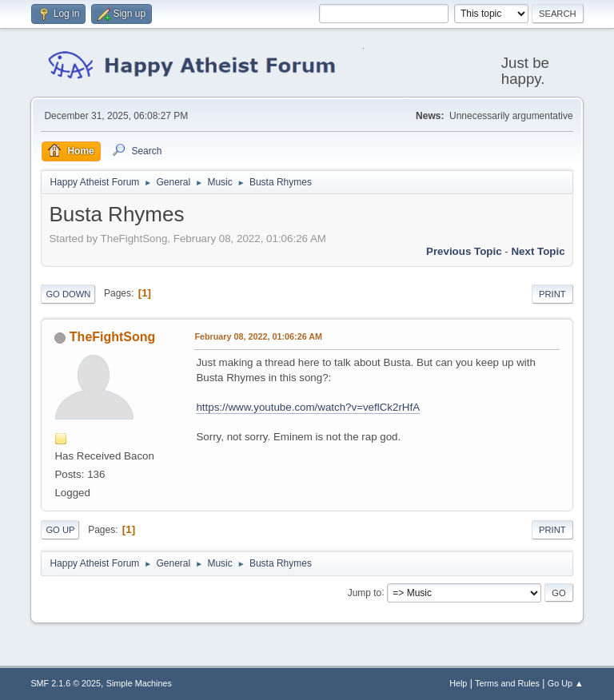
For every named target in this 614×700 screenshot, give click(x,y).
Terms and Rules (507, 683)
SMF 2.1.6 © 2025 (66, 683)
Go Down (68, 294)
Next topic (538, 251)
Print (552, 294)
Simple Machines (139, 683)
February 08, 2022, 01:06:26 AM (258, 336)
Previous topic (464, 251)
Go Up (60, 530)
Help (458, 683)
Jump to (365, 592)
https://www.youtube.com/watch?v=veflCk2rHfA (308, 407)
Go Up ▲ (566, 683)
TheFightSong (112, 337)
